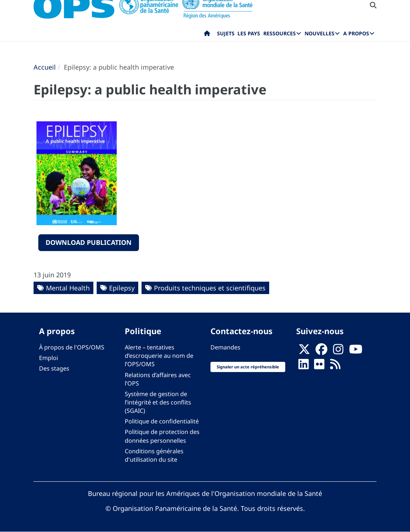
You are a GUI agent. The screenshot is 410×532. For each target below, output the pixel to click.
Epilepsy (122, 288)
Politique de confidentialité (162, 421)
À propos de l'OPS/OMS (72, 347)
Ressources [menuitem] (280, 33)
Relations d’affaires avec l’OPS (158, 379)
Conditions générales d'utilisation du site (154, 455)
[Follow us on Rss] (335, 367)
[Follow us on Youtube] (356, 352)
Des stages (54, 368)
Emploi (49, 358)
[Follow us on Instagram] (338, 352)
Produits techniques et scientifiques (210, 288)
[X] (304, 352)
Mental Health (68, 288)
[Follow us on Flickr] (319, 367)
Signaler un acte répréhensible (248, 367)
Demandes (225, 347)
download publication (89, 242)
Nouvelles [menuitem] (320, 33)
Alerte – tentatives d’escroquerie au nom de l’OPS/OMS (159, 356)
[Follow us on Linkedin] (303, 367)
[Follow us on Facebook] (321, 352)
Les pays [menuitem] (249, 33)
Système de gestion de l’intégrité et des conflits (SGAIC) (158, 402)
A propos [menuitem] (356, 33)
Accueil (45, 67)
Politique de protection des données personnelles (162, 436)
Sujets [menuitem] (226, 33)
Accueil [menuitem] (207, 35)
